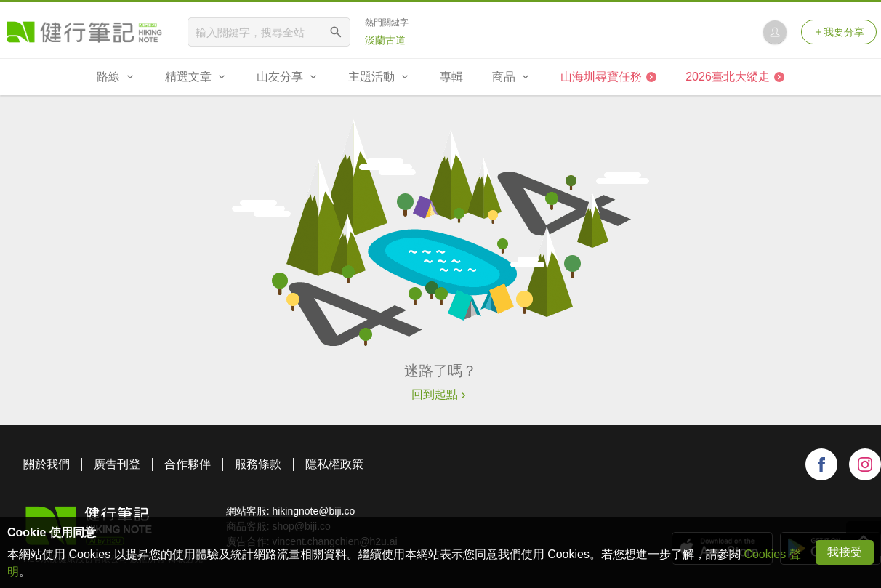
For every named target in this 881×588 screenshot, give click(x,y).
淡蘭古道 (385, 40)
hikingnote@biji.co (313, 511)
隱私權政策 (334, 464)
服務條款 (258, 464)
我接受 (845, 552)
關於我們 (47, 464)
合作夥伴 (188, 464)
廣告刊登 (117, 464)
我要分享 (839, 32)
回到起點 (441, 394)
